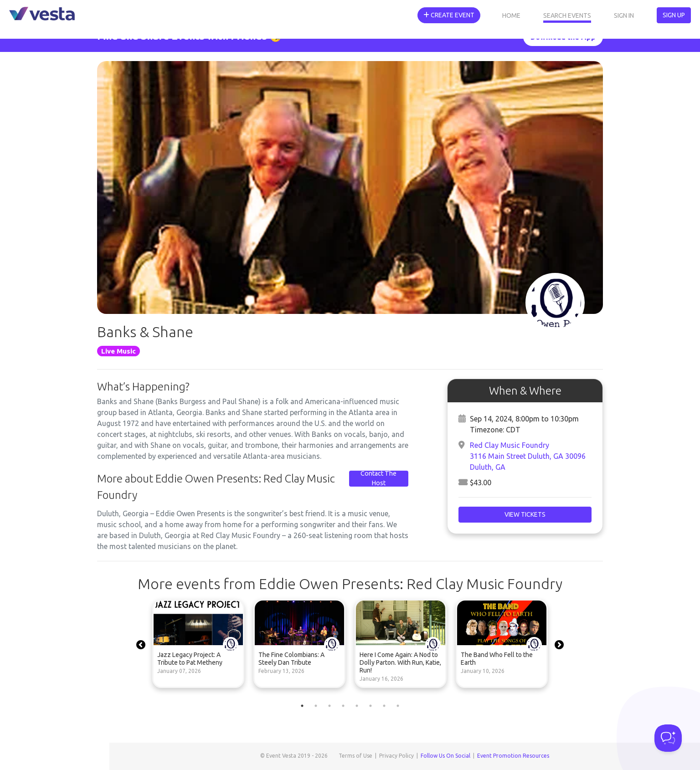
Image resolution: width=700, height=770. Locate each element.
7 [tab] (384, 706)
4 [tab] (343, 706)
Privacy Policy (396, 756)
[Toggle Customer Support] (668, 738)
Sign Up (674, 15)
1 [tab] (302, 706)
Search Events (567, 15)
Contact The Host (378, 478)
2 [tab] (316, 706)
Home (511, 15)
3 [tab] (329, 706)
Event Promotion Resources (513, 756)
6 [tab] (371, 706)
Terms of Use (355, 756)
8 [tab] (398, 706)
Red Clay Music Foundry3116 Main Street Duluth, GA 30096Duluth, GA (528, 456)
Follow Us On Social (445, 756)
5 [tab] (357, 706)
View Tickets (525, 514)
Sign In (624, 15)
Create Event (449, 15)
